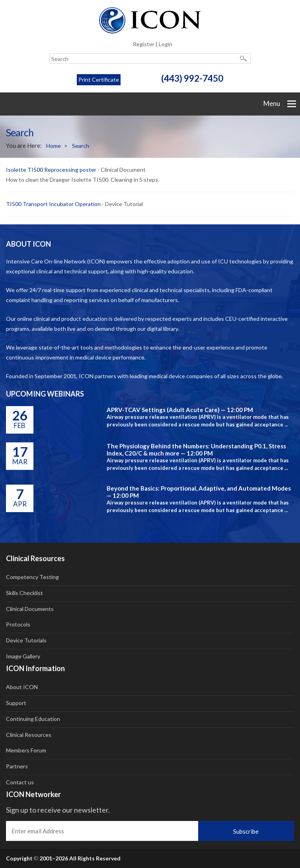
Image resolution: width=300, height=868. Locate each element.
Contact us (20, 782)
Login (166, 44)
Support (16, 703)
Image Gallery (23, 656)
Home (57, 146)
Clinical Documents (30, 609)
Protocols (18, 624)
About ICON (22, 687)
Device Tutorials (26, 640)
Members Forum (26, 750)
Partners (17, 766)
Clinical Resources (29, 735)
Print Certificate (99, 80)
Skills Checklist (24, 593)
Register (144, 44)
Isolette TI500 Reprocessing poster (51, 170)
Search (81, 146)
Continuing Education (33, 719)
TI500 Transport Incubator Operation (53, 204)
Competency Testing (32, 577)
